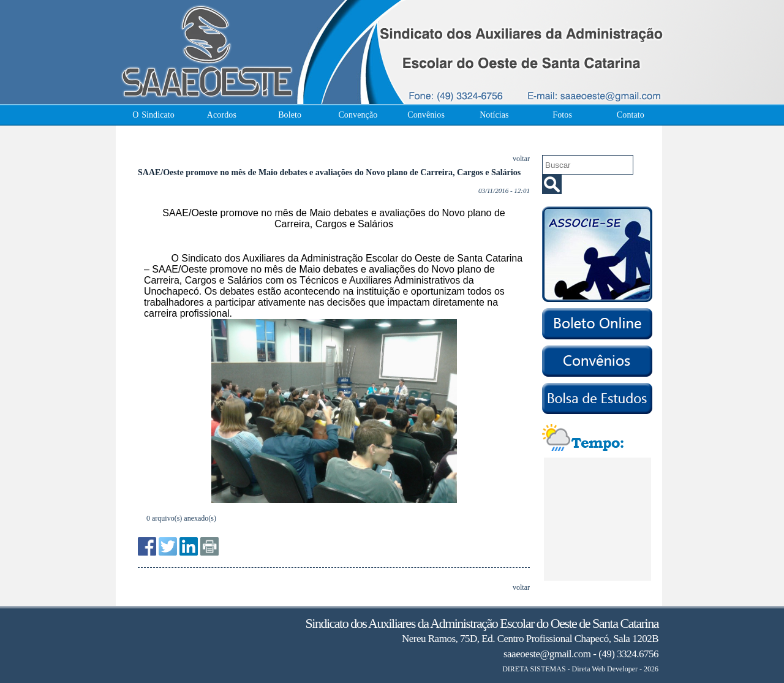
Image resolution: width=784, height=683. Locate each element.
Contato (631, 115)
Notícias (494, 115)
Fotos (562, 115)
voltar (521, 159)
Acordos (222, 115)
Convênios (426, 115)
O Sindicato (153, 115)
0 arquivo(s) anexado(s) (181, 518)
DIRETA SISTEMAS (534, 669)
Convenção (358, 115)
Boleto (290, 115)
